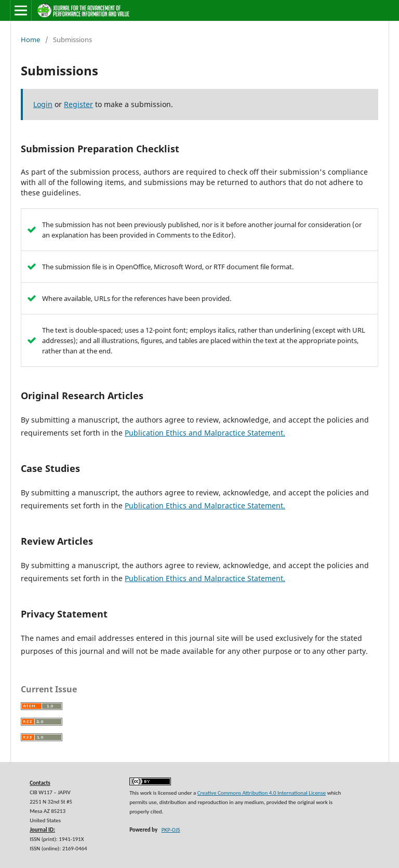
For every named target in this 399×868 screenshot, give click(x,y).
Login (43, 104)
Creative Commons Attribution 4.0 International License (262, 793)
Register (78, 104)
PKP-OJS (171, 830)
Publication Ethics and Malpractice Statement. (205, 433)
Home (30, 40)
